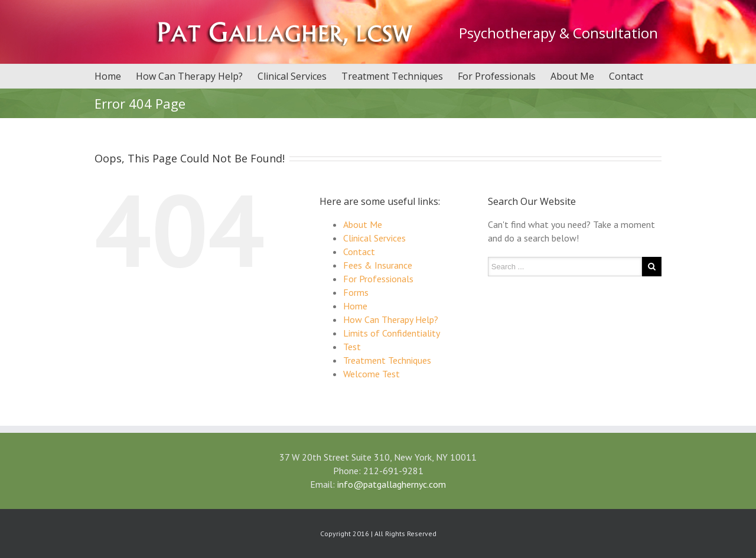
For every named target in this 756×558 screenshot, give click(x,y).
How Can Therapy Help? (189, 76)
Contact (626, 76)
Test (352, 347)
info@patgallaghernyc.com (392, 484)
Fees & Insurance (378, 265)
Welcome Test (372, 374)
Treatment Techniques (392, 76)
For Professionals (497, 76)
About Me (572, 76)
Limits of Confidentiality (392, 333)
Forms (356, 292)
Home (108, 76)
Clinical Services (292, 76)
